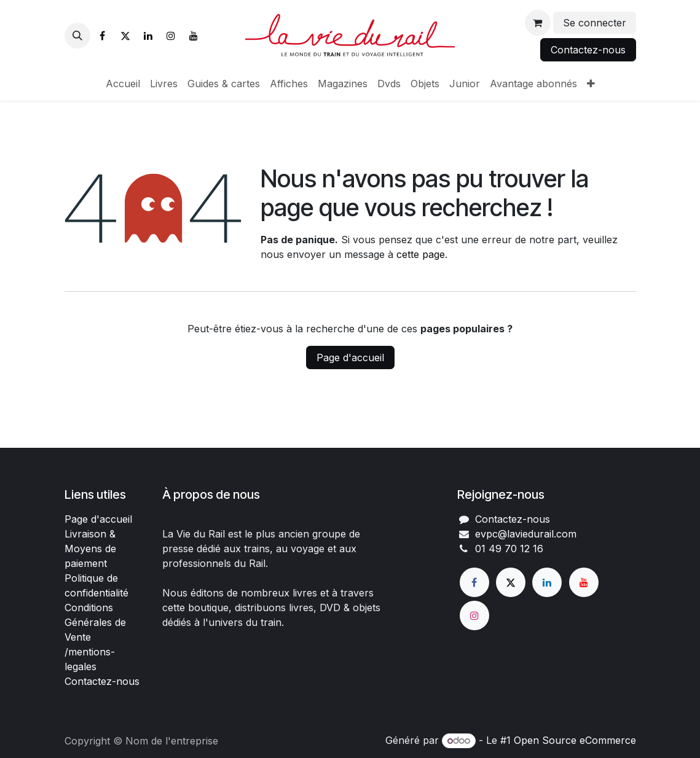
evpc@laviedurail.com (526, 534)
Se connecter (595, 23)
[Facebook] (103, 36)
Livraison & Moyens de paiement (90, 549)
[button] (77, 36)
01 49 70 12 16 (509, 549)
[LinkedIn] (148, 36)
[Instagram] (171, 36)
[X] (125, 36)
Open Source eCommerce (575, 740)
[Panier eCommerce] (538, 23)
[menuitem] (123, 84)
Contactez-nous (588, 50)
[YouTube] (194, 36)
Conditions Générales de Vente (95, 622)
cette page (421, 254)
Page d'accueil (350, 358)
